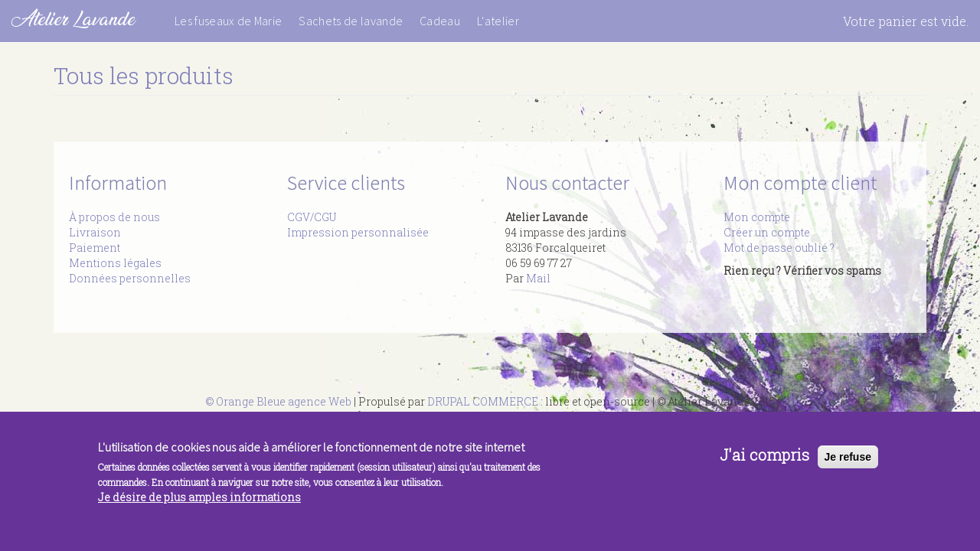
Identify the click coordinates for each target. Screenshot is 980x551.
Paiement (95, 248)
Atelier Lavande (73, 19)
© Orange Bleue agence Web (278, 401)
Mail (538, 278)
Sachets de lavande (351, 21)
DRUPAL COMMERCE (483, 401)
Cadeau (440, 21)
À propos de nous (114, 217)
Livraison (95, 232)
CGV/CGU (312, 217)
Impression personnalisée (358, 232)
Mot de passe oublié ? (779, 248)
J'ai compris (764, 460)
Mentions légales (115, 263)
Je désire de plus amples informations (199, 502)
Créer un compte (767, 232)
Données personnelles (130, 278)
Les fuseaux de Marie (228, 21)
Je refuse (848, 462)
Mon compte (757, 217)
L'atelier (498, 21)
